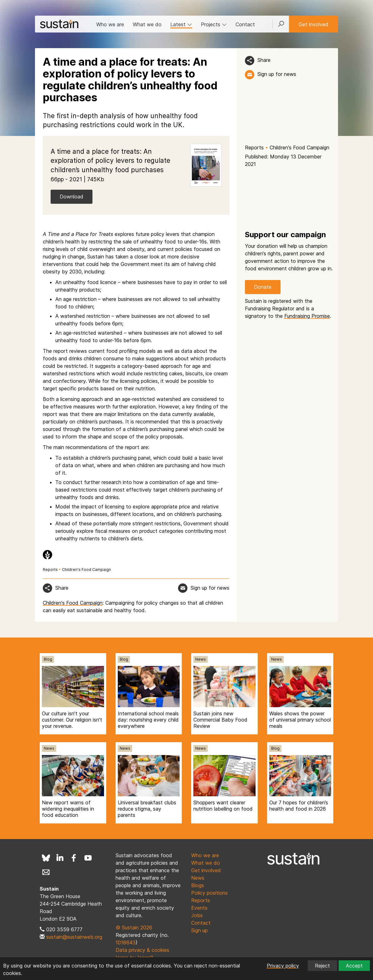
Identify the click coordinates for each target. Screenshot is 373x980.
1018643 (126, 942)
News (201, 659)
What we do (147, 24)
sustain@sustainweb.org (74, 937)
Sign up (199, 930)
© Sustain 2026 (134, 927)
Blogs (198, 885)
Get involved (313, 24)
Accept (354, 966)
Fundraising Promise (307, 316)
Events (199, 908)
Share (264, 60)
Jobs (197, 915)
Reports (254, 147)
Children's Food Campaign (299, 147)
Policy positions (209, 893)
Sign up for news (277, 74)
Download (72, 197)
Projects (214, 24)
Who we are (110, 24)
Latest (181, 24)
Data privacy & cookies (142, 950)
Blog (48, 659)
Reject (322, 966)
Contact (245, 24)
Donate (263, 287)
